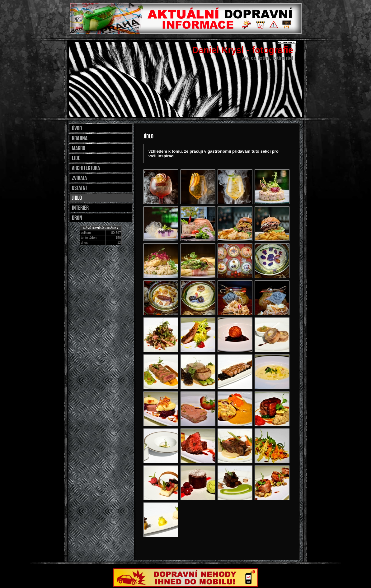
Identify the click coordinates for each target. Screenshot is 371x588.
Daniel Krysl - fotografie (243, 50)
